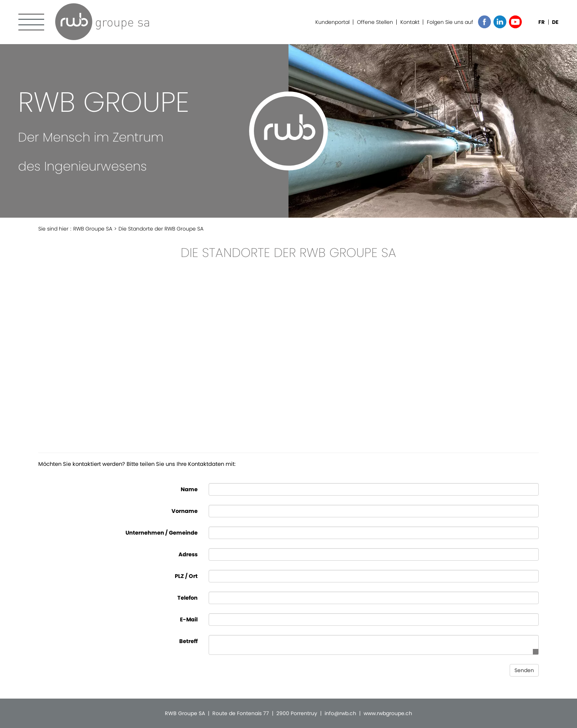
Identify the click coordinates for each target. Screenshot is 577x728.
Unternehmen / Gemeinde (162, 533)
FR (541, 22)
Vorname (185, 511)
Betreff (188, 641)
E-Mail (189, 620)
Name (189, 489)
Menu (31, 22)
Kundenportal (332, 22)
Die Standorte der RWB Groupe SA (161, 229)
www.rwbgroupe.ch (388, 713)
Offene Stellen (375, 22)
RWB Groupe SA (102, 22)
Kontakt (410, 22)
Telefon (187, 598)
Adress (188, 554)
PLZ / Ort (186, 576)
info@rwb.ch (340, 713)
